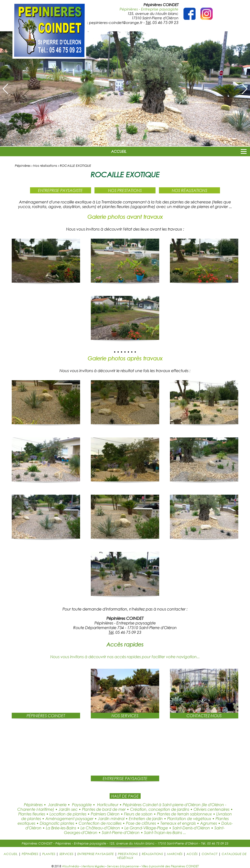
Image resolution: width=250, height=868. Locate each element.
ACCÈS (192, 854)
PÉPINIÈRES (30, 854)
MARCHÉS (175, 854)
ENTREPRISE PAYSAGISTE (96, 854)
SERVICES (66, 854)
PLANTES (49, 854)
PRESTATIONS (128, 854)
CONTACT (210, 854)
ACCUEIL (119, 151)
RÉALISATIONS (152, 854)
